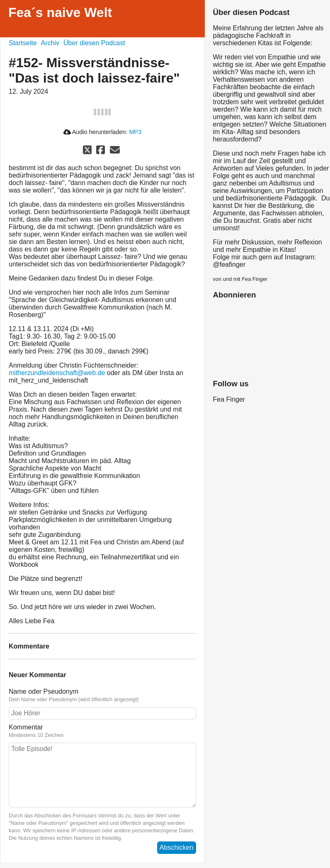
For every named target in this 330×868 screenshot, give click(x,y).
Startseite (23, 43)
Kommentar (26, 727)
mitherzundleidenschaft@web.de (57, 373)
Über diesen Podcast (94, 43)
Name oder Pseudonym (44, 691)
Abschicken (177, 847)
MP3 (135, 132)
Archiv (50, 43)
